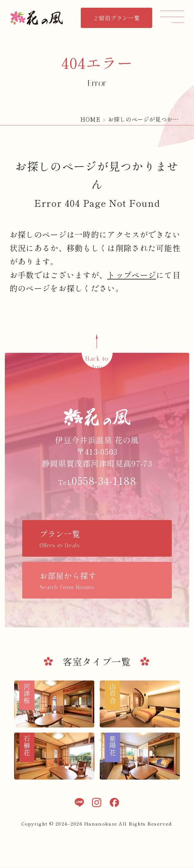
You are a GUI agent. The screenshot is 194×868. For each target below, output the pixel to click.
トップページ (132, 275)
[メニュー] (172, 17)
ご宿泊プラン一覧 (116, 18)
